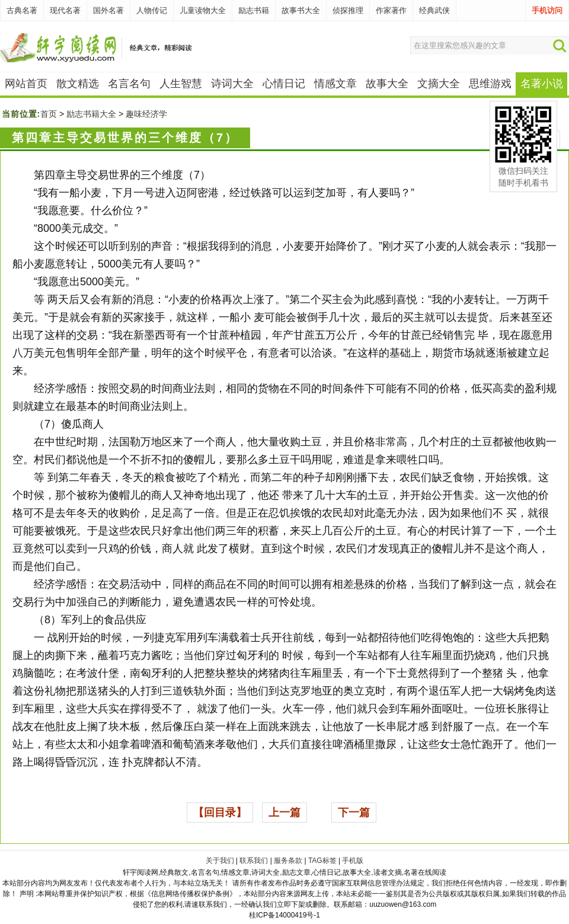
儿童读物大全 (203, 10)
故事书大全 (301, 10)
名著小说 (542, 84)
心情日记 (284, 84)
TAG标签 (322, 861)
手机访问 (547, 10)
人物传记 (152, 10)
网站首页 (26, 84)
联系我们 (254, 861)
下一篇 (354, 813)
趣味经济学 (146, 114)
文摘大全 (439, 84)
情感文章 (335, 84)
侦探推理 (348, 10)
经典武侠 (434, 10)
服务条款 (288, 861)
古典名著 (22, 10)
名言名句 (129, 84)
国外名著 (108, 10)
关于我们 (220, 861)
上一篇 (284, 813)
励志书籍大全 (91, 114)
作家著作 (391, 10)
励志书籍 (254, 10)
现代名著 (65, 10)
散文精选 (78, 84)
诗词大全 (232, 84)
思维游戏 (490, 84)
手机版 (353, 861)
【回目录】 (220, 813)
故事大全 (387, 84)
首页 (49, 114)
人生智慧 (181, 84)
